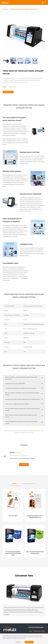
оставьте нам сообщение (34, 431)
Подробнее (7, 615)
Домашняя (5, 9)
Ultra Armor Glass (13, 516)
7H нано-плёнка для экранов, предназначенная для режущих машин (13, 553)
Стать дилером (7, 92)
